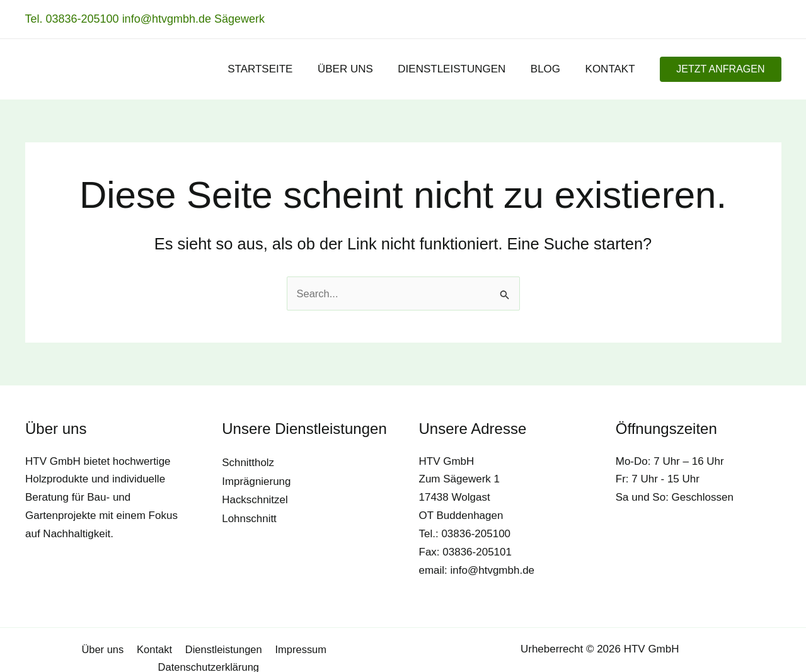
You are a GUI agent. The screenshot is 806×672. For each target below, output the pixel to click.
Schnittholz (248, 463)
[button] (720, 69)
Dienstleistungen (168, 649)
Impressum (245, 649)
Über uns (48, 649)
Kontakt (99, 649)
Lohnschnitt (249, 517)
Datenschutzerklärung (334, 649)
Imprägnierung (256, 481)
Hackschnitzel (255, 498)
